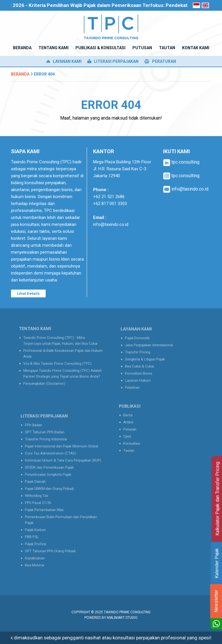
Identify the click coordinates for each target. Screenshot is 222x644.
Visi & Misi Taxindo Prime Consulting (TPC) (58, 362)
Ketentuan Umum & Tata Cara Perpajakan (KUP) (63, 466)
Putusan (136, 429)
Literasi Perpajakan (113, 61)
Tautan (135, 446)
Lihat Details (28, 293)
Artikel (135, 423)
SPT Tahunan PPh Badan (48, 444)
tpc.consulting (181, 162)
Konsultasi (137, 440)
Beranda (20, 74)
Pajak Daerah (41, 483)
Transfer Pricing (142, 354)
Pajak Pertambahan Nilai (48, 506)
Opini (134, 435)
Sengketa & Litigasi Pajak (148, 359)
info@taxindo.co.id (111, 224)
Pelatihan (138, 382)
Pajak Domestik (142, 342)
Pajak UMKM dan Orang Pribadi (52, 489)
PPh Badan (39, 438)
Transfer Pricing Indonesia (49, 449)
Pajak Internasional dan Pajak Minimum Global (62, 455)
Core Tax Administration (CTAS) (53, 461)
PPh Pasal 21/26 (43, 500)
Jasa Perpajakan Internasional (151, 348)
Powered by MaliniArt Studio (111, 618)
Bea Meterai (40, 550)
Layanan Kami (64, 61)
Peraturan (160, 61)
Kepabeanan (40, 545)
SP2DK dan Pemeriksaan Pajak (52, 472)
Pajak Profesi (41, 533)
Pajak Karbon (41, 522)
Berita (134, 418)
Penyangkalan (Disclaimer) (48, 378)
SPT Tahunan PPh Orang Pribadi (53, 539)
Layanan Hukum (142, 376)
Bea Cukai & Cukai (144, 365)
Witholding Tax (42, 495)
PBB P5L (38, 528)
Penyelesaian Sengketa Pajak (51, 478)
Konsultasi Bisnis (143, 370)
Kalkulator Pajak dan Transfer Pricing (218, 499)
